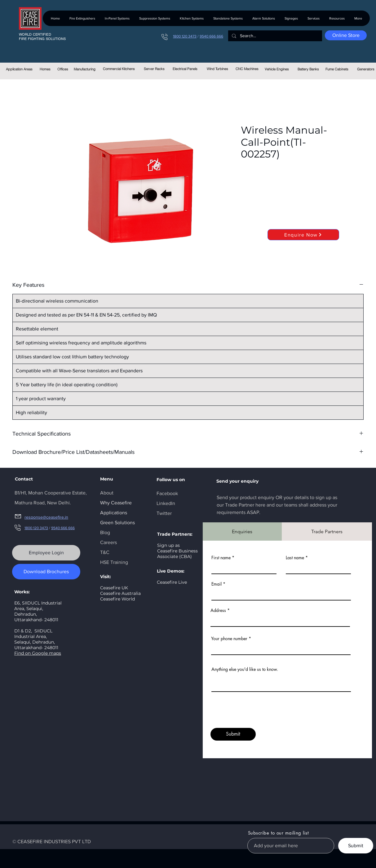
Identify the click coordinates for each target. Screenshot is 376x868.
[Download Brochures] (46, 572)
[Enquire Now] (303, 235)
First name (221, 558)
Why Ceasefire (116, 503)
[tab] (242, 531)
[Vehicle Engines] (277, 69)
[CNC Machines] (247, 69)
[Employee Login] (46, 553)
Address (218, 610)
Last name (295, 558)
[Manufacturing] (85, 69)
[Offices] (63, 69)
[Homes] (45, 69)
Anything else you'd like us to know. (245, 669)
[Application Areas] (19, 69)
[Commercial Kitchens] (119, 69)
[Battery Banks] (308, 69)
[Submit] (233, 734)
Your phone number (229, 639)
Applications (114, 513)
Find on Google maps (38, 653)
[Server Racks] (154, 69)
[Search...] (274, 36)
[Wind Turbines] (217, 69)
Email (217, 584)
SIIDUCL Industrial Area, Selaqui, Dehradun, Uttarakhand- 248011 (36, 639)
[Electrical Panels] (185, 69)
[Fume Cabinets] (337, 69)
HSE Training (114, 562)
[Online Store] (346, 35)
